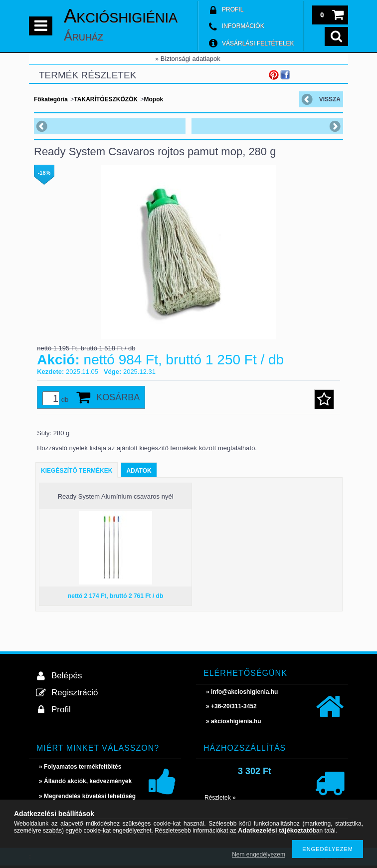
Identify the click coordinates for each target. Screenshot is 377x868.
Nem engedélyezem (259, 855)
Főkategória (51, 99)
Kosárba (118, 397)
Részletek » (220, 798)
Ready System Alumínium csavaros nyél (116, 496)
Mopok (153, 99)
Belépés (67, 676)
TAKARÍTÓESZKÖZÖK (106, 99)
